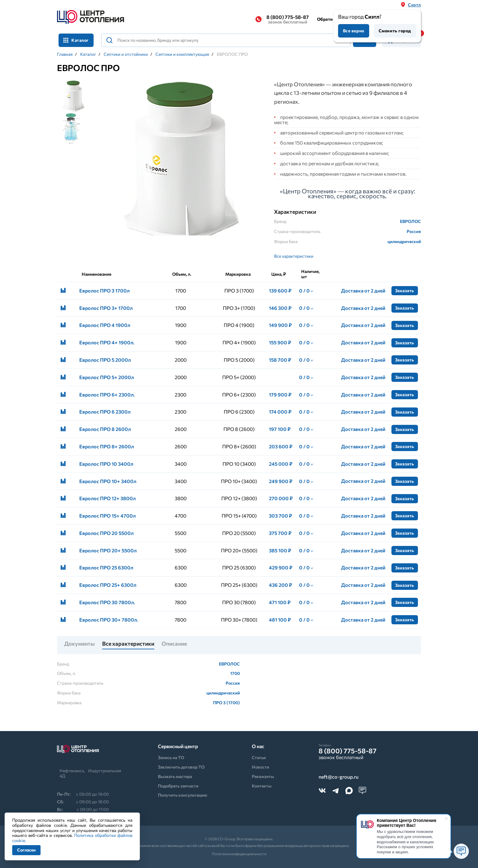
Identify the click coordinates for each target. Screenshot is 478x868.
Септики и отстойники (126, 54)
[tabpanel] (181, 163)
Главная (65, 54)
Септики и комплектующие (182, 54)
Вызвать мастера (175, 776)
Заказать (405, 291)
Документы (80, 644)
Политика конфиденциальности (239, 854)
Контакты (262, 786)
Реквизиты (263, 776)
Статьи (259, 757)
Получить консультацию (183, 795)
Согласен (26, 850)
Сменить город (395, 31)
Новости (260, 767)
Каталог (76, 40)
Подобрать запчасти (178, 786)
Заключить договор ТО (181, 767)
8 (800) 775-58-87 (288, 19)
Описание (174, 644)
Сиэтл (414, 5)
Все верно (354, 31)
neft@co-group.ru (339, 777)
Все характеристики (294, 256)
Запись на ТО (171, 757)
